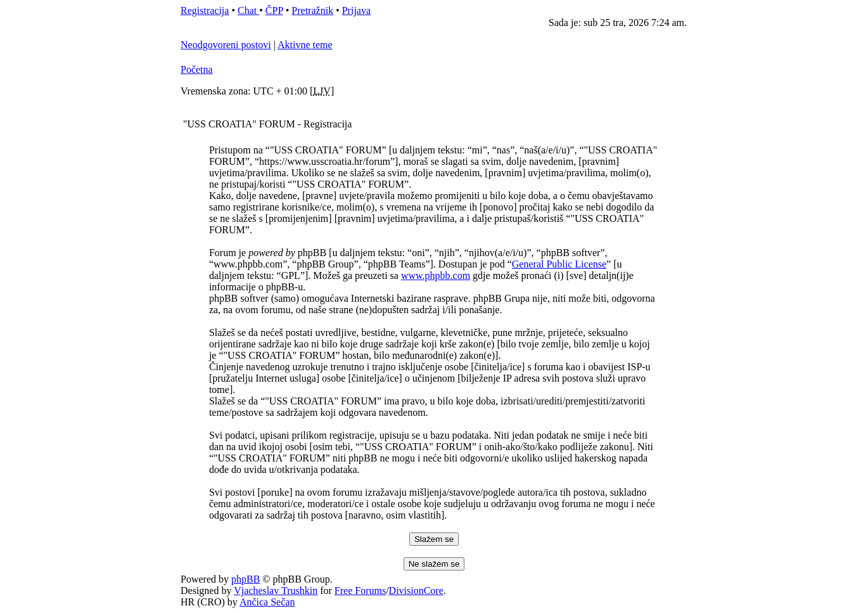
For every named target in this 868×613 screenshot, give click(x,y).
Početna (197, 69)
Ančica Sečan (267, 602)
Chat (248, 10)
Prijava (356, 10)
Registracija (205, 10)
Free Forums (360, 590)
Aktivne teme (305, 45)
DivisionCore (416, 590)
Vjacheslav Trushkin (276, 590)
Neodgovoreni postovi (226, 45)
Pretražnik (312, 10)
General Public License (559, 264)
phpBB (246, 579)
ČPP (274, 10)
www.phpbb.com (436, 275)
